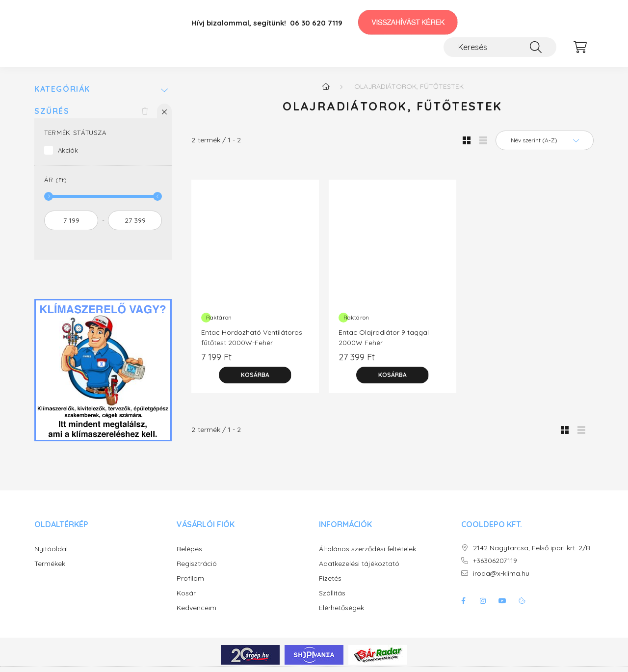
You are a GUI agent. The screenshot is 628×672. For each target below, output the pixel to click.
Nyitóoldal (51, 549)
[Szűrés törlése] (145, 111)
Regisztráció (197, 564)
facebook (463, 601)
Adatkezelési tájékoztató (359, 564)
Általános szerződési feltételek (367, 549)
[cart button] (580, 47)
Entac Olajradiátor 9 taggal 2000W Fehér (384, 337)
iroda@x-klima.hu (501, 574)
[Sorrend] (545, 140)
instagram (483, 601)
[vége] (135, 220)
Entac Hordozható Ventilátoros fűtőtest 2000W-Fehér (252, 337)
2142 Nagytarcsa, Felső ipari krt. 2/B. (532, 548)
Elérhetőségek (341, 608)
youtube (502, 601)
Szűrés (52, 111)
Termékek (50, 564)
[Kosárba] (255, 375)
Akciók (68, 150)
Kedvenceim (196, 608)
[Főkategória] (326, 86)
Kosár (186, 593)
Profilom (190, 578)
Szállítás (332, 593)
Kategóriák (62, 89)
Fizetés (330, 578)
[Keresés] (500, 47)
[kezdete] (71, 220)
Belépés (189, 549)
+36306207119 (495, 561)
